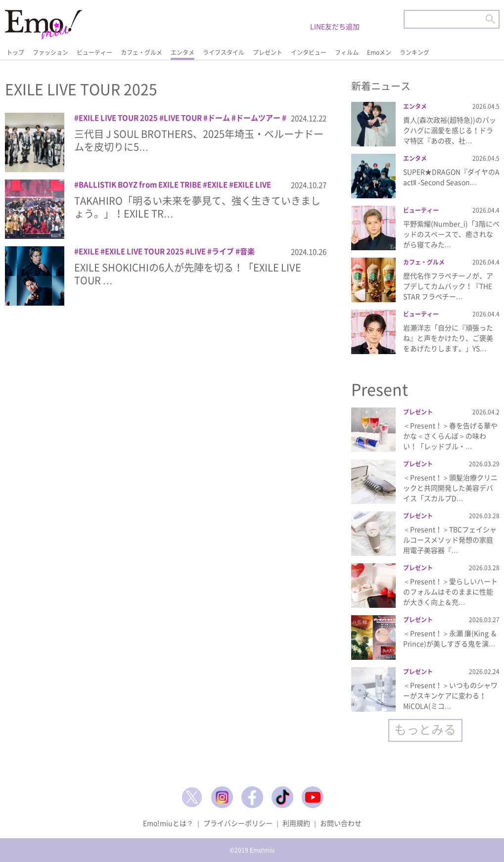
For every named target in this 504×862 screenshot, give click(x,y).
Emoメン (379, 52)
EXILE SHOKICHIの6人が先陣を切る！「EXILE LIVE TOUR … (188, 274)
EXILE (217, 184)
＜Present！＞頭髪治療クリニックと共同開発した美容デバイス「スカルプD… (450, 488)
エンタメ (183, 52)
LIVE (198, 251)
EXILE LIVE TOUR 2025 (118, 118)
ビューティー (94, 52)
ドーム (219, 118)
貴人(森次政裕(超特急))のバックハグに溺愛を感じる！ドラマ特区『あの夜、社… (450, 130)
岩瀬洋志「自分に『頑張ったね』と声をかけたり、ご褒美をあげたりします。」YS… (448, 338)
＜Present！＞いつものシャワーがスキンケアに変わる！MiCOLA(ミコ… (450, 695)
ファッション (50, 52)
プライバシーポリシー (238, 823)
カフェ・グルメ (141, 52)
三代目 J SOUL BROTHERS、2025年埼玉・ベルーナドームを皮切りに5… (199, 140)
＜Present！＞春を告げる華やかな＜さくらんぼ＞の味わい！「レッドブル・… (450, 436)
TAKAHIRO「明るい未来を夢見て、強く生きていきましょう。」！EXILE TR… (197, 207)
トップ (15, 52)
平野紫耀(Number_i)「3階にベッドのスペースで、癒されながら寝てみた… (451, 234)
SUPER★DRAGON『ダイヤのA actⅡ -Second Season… (451, 177)
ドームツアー (258, 118)
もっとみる (425, 729)
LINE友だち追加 (335, 26)
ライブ (223, 251)
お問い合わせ (341, 823)
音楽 (247, 251)
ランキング (414, 52)
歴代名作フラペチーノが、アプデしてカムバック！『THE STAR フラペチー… (448, 286)
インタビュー (309, 52)
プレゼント (268, 52)
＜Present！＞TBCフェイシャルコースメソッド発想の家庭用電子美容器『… (450, 540)
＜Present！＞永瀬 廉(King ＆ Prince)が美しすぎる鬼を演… (450, 638)
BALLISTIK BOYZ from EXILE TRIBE (140, 184)
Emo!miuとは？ (168, 823)
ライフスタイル (224, 52)
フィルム (347, 52)
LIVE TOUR (183, 118)
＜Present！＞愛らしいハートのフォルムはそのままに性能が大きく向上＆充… (450, 591)
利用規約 (296, 823)
